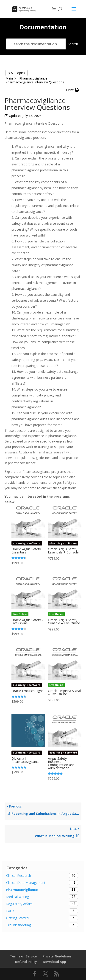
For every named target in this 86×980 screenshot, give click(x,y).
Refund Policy (26, 962)
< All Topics (17, 73)
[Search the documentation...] (36, 44)
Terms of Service (23, 956)
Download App (54, 962)
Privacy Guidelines (57, 956)
